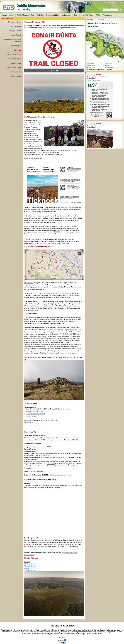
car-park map (46, 455)
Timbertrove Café (30, 570)
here (46, 220)
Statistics (61, 640)
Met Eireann (36, 462)
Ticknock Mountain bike (34, 414)
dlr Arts (31, 159)
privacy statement (61, 632)
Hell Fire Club (16, 26)
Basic (61, 638)
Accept (62, 643)
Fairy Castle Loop (32, 409)
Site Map (115, 3)
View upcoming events (94, 80)
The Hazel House (30, 564)
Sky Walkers (29, 283)
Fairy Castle (39, 293)
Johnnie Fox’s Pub (30, 568)
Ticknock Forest (67, 218)
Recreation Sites (14, 22)
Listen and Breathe (67, 208)
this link (58, 231)
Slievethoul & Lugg (14, 68)
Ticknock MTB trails (13, 55)
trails (43, 414)
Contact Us (107, 3)
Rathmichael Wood (14, 76)
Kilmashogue (16, 46)
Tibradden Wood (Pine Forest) (12, 40)
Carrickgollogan (15, 59)
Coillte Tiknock (31, 416)
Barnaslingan (16, 63)
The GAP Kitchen (30, 566)
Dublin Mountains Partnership (24, 8)
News (26, 468)
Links (121, 3)
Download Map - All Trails (35, 411)
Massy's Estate (15, 31)
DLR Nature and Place (47, 243)
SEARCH (98, 10)
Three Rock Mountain (62, 293)
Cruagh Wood (16, 35)
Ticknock (17, 50)
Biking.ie (27, 562)
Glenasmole (16, 72)
